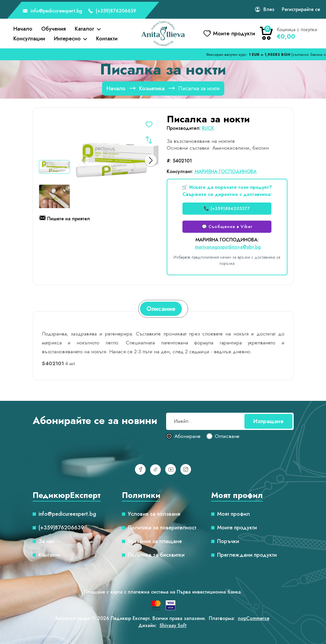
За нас (47, 541)
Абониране (187, 436)
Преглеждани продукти (247, 555)
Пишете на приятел (65, 219)
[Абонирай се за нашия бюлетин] (230, 421)
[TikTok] (155, 470)
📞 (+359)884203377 (227, 208)
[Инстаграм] (186, 469)
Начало (23, 29)
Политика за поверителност (162, 528)
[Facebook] (140, 469)
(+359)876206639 (112, 11)
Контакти (107, 39)
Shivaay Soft (173, 625)
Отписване (227, 436)
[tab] (161, 309)
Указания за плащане (155, 541)
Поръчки (228, 541)
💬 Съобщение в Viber (227, 227)
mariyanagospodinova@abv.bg (228, 247)
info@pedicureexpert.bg (53, 11)
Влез (269, 9)
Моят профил (233, 514)
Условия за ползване (154, 514)
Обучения (54, 29)
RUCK (208, 128)
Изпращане (268, 421)
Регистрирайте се (301, 9)
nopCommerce (254, 618)
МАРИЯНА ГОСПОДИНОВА (226, 171)
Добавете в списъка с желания (149, 125)
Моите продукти (237, 528)
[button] (151, 160)
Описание (161, 309)
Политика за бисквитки (156, 555)
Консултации (29, 39)
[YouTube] (171, 469)
